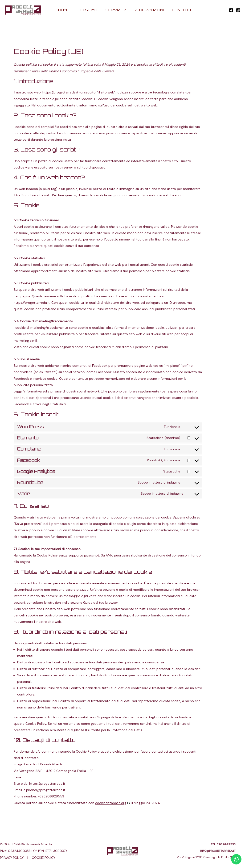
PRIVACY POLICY (12, 858)
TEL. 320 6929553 (223, 844)
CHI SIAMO (86, 10)
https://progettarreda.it (60, 92)
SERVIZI (113, 10)
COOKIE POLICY (43, 858)
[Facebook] (231, 10)
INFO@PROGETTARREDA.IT (218, 851)
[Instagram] (238, 10)
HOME (64, 10)
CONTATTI (176, 10)
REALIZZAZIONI (144, 10)
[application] (121, 10)
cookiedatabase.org (111, 803)
